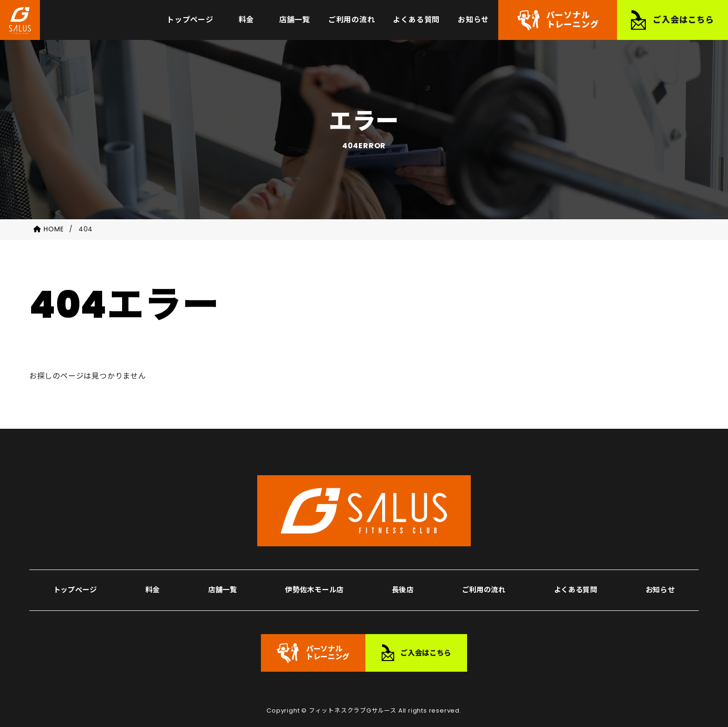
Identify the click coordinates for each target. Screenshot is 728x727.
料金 (152, 573)
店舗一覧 (219, 573)
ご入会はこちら (683, 23)
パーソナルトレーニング (573, 23)
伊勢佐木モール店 (313, 573)
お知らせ (661, 573)
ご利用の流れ (483, 573)
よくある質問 (576, 573)
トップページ (76, 573)
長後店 (402, 573)
